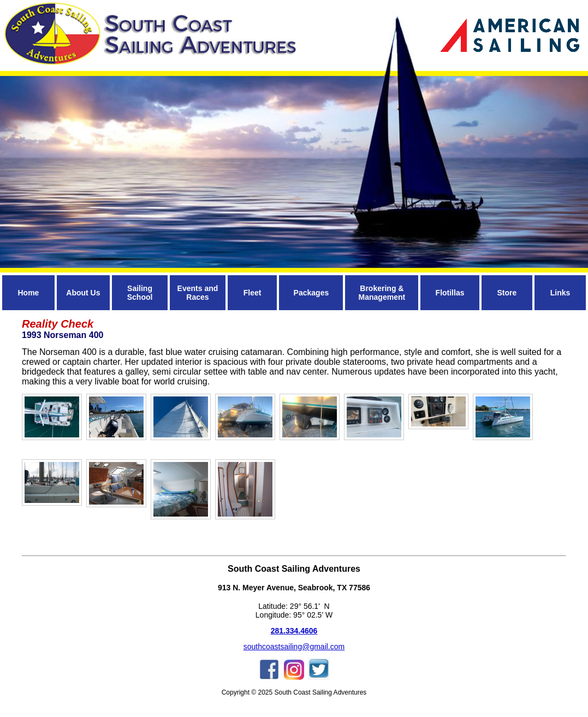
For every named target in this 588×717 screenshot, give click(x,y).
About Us (83, 293)
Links (560, 293)
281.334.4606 (294, 631)
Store (507, 293)
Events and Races (198, 293)
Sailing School (140, 293)
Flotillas (450, 293)
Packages (311, 293)
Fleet (253, 293)
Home (28, 293)
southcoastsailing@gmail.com (294, 647)
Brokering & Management (382, 293)
